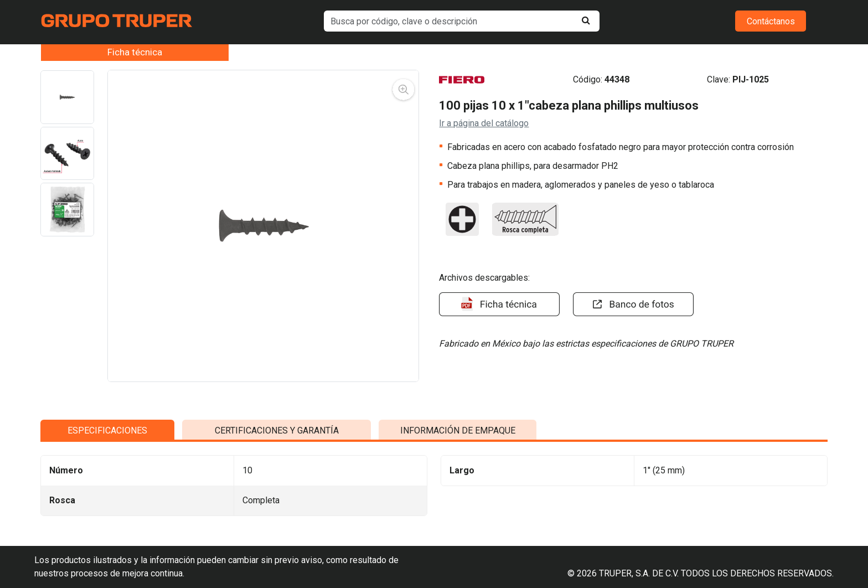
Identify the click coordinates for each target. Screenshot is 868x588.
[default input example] (462, 21)
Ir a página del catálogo (484, 123)
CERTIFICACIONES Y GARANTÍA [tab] (277, 526)
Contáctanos (771, 21)
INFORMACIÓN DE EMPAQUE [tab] (458, 526)
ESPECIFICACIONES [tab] (107, 526)
